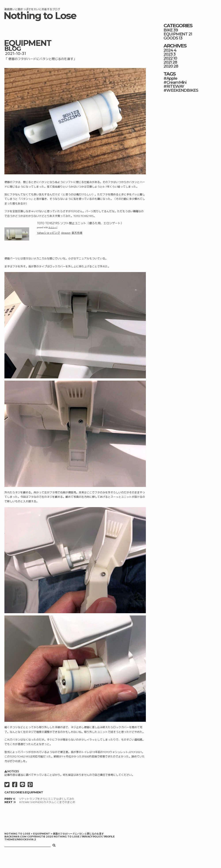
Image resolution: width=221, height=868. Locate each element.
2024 (168, 50)
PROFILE (109, 837)
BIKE (168, 30)
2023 (168, 54)
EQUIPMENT (28, 43)
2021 (168, 62)
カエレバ (53, 227)
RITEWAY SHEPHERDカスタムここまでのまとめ (47, 802)
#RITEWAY (174, 86)
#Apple (170, 78)
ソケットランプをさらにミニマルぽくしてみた (47, 799)
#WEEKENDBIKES (181, 90)
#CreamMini (175, 82)
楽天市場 (77, 233)
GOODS (171, 38)
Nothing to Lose (40, 16)
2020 (168, 66)
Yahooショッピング (49, 233)
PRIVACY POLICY (92, 837)
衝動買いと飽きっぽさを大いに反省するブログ (32, 9)
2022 (168, 58)
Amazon (66, 233)
